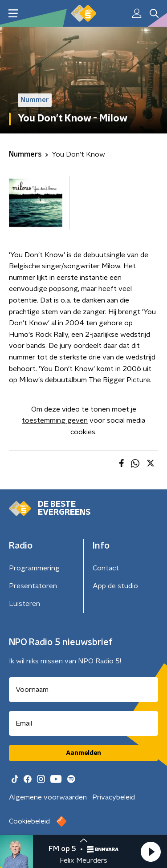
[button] (151, 852)
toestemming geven (55, 420)
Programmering (34, 568)
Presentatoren (33, 586)
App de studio (115, 586)
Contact (106, 568)
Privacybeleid (114, 797)
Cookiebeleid (29, 821)
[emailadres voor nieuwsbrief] (83, 723)
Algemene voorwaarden (48, 797)
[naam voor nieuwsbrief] (83, 690)
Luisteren (24, 604)
